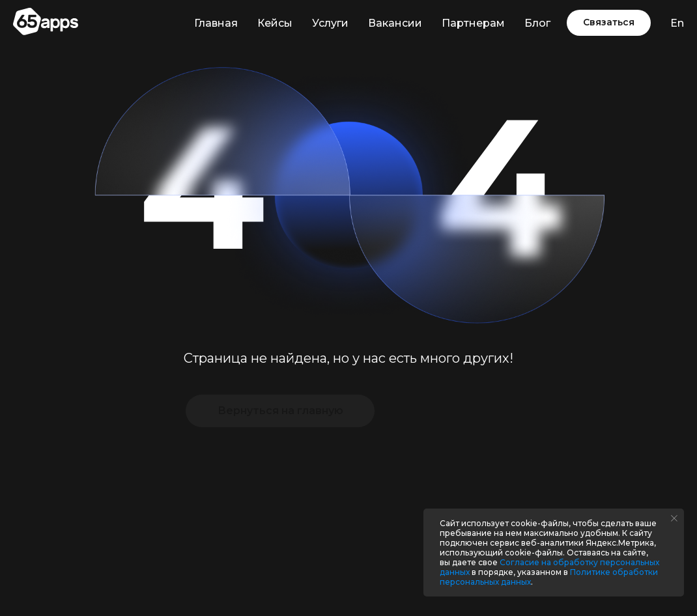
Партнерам (473, 23)
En (677, 23)
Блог (537, 23)
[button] (609, 23)
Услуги (330, 23)
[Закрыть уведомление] (674, 518)
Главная (216, 23)
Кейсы (275, 23)
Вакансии (395, 23)
